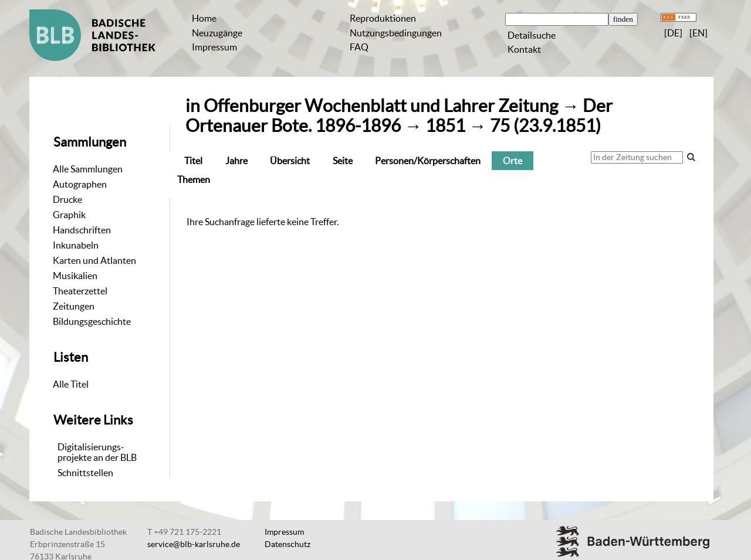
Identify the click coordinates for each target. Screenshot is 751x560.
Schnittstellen (85, 473)
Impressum (214, 47)
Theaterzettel (80, 291)
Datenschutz (287, 544)
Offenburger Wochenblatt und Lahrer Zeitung (381, 106)
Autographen (80, 184)
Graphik (69, 215)
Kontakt (524, 49)
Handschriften (82, 230)
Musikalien (75, 276)
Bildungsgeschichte (92, 321)
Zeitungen (74, 306)
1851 (445, 126)
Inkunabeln (76, 245)
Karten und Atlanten (94, 260)
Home (204, 18)
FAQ (359, 47)
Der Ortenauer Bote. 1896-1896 (399, 116)
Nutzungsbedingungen (396, 33)
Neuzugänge (217, 33)
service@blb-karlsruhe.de (194, 544)
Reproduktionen (383, 18)
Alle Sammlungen (88, 169)
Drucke (67, 199)
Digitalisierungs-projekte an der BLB (97, 452)
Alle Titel (71, 384)
